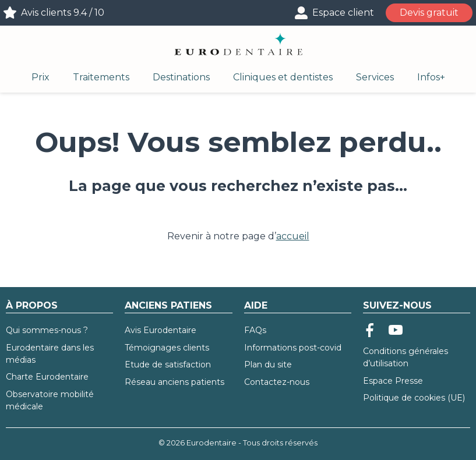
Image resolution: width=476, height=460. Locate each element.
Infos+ (431, 77)
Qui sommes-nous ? (47, 330)
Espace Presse (393, 381)
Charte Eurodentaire (47, 377)
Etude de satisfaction (168, 365)
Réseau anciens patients (174, 382)
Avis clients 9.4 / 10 (63, 13)
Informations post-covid (293, 348)
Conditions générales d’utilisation (406, 357)
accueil (293, 236)
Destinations (181, 77)
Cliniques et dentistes (283, 77)
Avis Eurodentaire (161, 330)
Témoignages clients (167, 348)
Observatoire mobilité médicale (50, 400)
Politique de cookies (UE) (414, 398)
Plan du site (268, 365)
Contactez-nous (277, 382)
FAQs (255, 330)
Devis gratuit (429, 13)
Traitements (101, 77)
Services (375, 77)
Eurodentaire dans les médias (50, 354)
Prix (40, 77)
